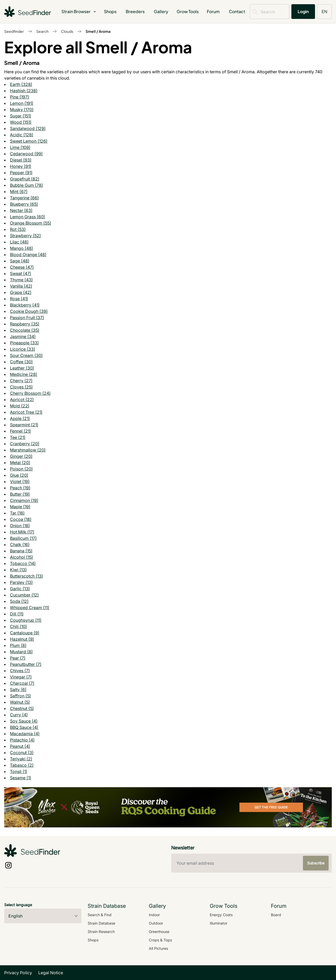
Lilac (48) (19, 242)
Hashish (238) (24, 91)
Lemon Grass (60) (28, 217)
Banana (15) (21, 551)
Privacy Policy (18, 973)
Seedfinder (14, 31)
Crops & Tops (160, 940)
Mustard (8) (21, 652)
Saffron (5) (20, 696)
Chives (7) (20, 671)
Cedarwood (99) (26, 154)
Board (276, 915)
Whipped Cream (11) (30, 608)
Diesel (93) (21, 160)
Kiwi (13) (18, 570)
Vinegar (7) (21, 677)
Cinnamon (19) (24, 500)
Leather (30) (22, 368)
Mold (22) (20, 406)
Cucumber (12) (24, 595)
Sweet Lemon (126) (29, 141)
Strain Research (101, 932)
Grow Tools (188, 11)
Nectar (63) (21, 210)
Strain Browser (79, 11)
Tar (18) (17, 513)
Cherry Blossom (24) (30, 393)
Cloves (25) (21, 387)
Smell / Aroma (98, 31)
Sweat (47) (21, 273)
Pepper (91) (21, 173)
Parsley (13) (21, 582)
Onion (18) (20, 526)
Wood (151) (21, 122)
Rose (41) (19, 299)
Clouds (67, 31)
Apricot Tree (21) (26, 412)
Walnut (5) (20, 702)
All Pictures (158, 948)
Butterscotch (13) (27, 576)
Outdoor (156, 923)
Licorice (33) (23, 349)
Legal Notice (51, 973)
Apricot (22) (22, 400)
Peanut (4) (20, 746)
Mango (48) (22, 248)
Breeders (135, 11)
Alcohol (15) (22, 557)
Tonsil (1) (19, 771)
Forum (213, 11)
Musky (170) (22, 110)
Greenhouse (159, 932)
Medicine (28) (24, 374)
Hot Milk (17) (22, 532)
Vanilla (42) (21, 286)
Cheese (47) (22, 267)
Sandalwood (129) (28, 128)
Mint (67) (19, 191)
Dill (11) (17, 614)
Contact (237, 11)
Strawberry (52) (25, 236)
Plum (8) (18, 645)
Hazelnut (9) (22, 639)
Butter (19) (20, 494)
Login (303, 11)
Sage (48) (20, 261)
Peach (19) (20, 488)
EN (324, 11)
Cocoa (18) (21, 519)
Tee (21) (18, 437)
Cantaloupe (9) (25, 633)
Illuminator (219, 923)
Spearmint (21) (24, 425)
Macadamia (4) (25, 734)
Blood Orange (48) (28, 255)
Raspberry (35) (25, 324)
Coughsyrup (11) (26, 620)
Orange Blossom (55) (31, 223)
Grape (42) (21, 292)
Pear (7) (18, 658)
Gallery (161, 11)
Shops (110, 11)
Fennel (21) (20, 431)
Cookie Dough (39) (29, 311)
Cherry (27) (21, 381)
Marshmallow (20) (28, 450)
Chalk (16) (20, 545)
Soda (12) (19, 601)
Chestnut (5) (22, 708)
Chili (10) (19, 626)
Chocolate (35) (25, 330)
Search (42, 31)
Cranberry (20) (25, 444)
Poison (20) (21, 469)
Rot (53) (18, 229)
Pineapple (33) (24, 343)
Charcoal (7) (22, 683)
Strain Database (101, 923)
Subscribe (316, 863)
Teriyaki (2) (21, 759)
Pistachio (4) (22, 740)
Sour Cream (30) (26, 355)
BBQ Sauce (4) (24, 727)
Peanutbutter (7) (26, 664)
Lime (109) (20, 147)
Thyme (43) (21, 280)
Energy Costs (221, 915)
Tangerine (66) (24, 198)
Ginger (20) (21, 456)
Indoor (154, 915)
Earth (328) (21, 84)
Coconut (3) (22, 753)
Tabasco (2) (22, 765)
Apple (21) (20, 418)
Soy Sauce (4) (24, 721)
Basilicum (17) (23, 538)
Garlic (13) (20, 589)
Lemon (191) (22, 103)
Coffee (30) (21, 362)
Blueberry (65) (24, 204)
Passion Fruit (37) (27, 318)
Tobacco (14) (23, 563)
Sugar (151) (21, 116)
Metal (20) (20, 463)
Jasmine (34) (23, 336)
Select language (18, 905)
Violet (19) (20, 481)
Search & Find (100, 915)
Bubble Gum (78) (27, 185)
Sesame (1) (21, 778)
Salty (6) (18, 689)
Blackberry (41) (25, 305)
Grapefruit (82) (25, 179)
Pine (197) (20, 97)
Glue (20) (19, 475)
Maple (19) (20, 507)
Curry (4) (19, 715)
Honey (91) (21, 166)
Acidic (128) (22, 135)
